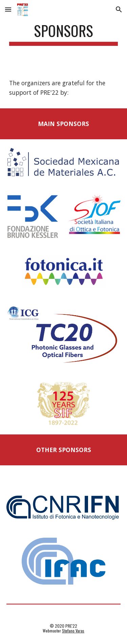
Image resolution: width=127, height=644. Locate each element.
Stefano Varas (73, 631)
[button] (8, 9)
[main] (64, 34)
